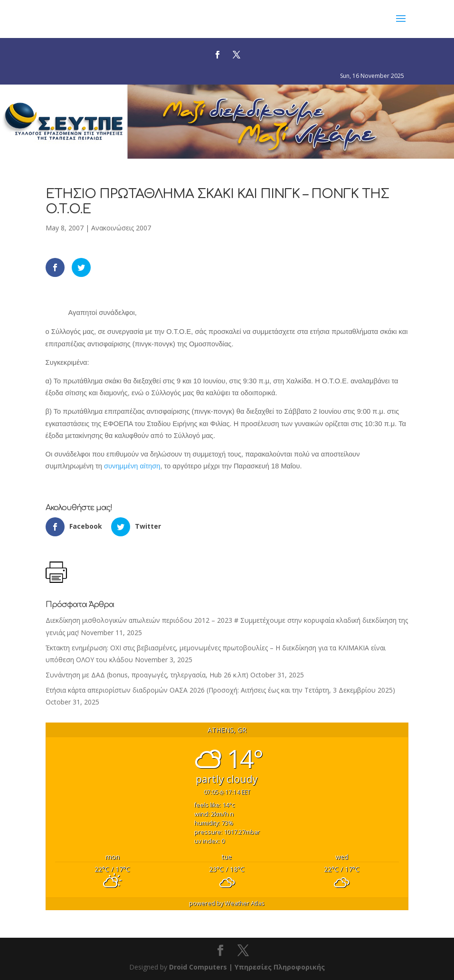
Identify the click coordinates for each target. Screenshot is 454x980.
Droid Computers (198, 967)
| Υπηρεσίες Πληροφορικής (277, 967)
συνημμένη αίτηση (132, 466)
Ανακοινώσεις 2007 (121, 228)
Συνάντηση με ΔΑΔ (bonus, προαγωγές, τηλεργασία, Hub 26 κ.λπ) (147, 675)
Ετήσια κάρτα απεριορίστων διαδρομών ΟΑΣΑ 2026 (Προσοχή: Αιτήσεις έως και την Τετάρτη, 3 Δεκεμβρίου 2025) (220, 690)
